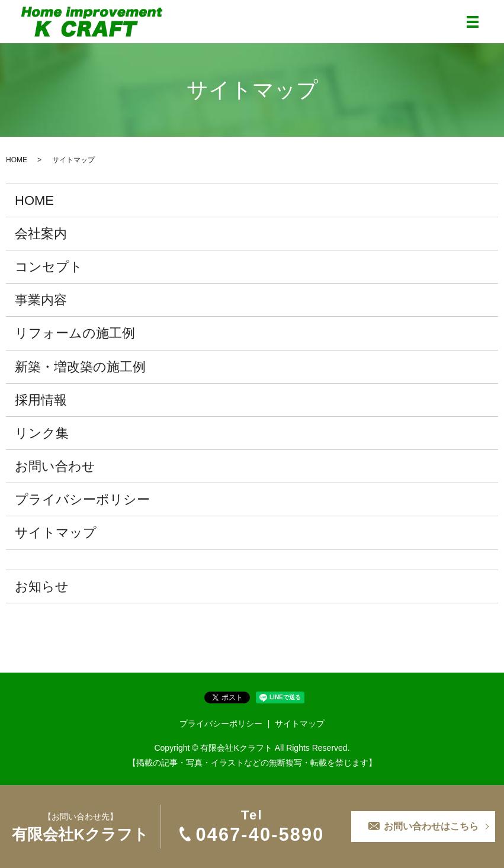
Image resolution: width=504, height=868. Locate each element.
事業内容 (41, 300)
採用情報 (41, 400)
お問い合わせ (55, 466)
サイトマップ (56, 533)
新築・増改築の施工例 (80, 367)
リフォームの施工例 (75, 333)
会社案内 (41, 234)
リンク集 (42, 433)
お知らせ (42, 586)
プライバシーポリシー (82, 499)
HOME (17, 160)
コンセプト (49, 267)
